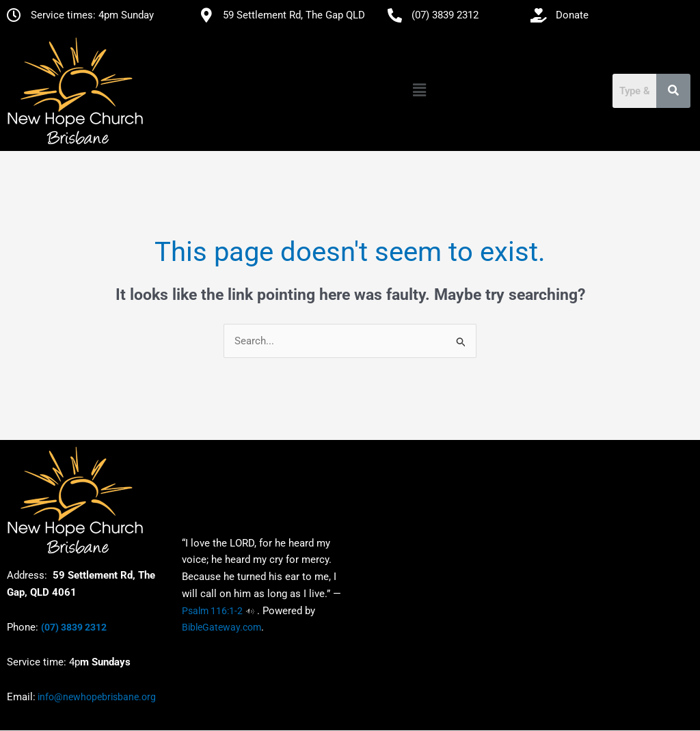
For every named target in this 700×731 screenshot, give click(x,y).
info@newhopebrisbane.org (96, 698)
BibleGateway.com (221, 628)
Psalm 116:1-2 (212, 611)
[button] (419, 91)
